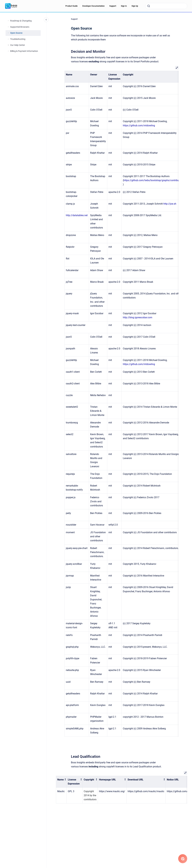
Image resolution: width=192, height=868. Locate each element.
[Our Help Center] (8, 45)
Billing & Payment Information (24, 51)
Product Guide (71, 6)
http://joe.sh (170, 204)
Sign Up (135, 6)
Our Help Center (18, 45)
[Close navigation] (46, 20)
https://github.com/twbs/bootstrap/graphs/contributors (153, 180)
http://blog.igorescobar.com (138, 317)
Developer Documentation (93, 6)
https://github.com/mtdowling (139, 125)
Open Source (16, 33)
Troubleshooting (18, 39)
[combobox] (166, 6)
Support (113, 6)
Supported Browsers (20, 27)
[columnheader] (61, 782)
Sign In (124, 6)
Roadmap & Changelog (21, 21)
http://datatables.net (77, 215)
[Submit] (149, 6)
